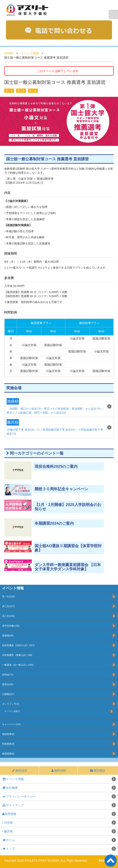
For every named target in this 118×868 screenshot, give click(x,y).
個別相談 (97, 771)
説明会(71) (8, 675)
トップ (9, 849)
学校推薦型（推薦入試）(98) (17, 655)
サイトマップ (13, 805)
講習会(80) (8, 684)
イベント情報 (30, 53)
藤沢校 (8, 831)
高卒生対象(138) (11, 626)
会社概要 (10, 788)
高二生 (33, 91)
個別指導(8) (8, 734)
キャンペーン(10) (11, 724)
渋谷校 (8, 823)
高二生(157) (8, 606)
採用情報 (9, 814)
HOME (9, 53)
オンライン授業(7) (12, 711)
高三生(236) (8, 616)
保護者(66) (8, 635)
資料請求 (19, 771)
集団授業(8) (8, 754)
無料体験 (58, 771)
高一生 (9, 91)
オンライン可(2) (11, 704)
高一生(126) (8, 596)
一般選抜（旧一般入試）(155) (18, 665)
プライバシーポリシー (19, 796)
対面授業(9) (8, 744)
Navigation (113, 14)
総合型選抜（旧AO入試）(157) (18, 645)
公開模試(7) (8, 694)
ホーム (9, 840)
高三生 (21, 91)
